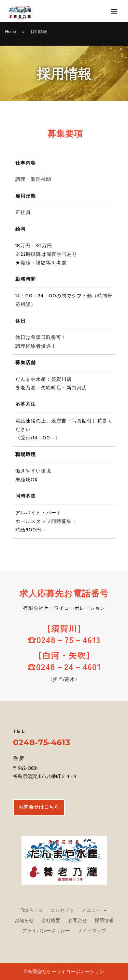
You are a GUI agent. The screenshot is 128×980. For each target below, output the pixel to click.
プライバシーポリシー (46, 930)
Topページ (32, 910)
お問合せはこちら (39, 807)
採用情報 (104, 920)
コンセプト (62, 910)
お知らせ (24, 920)
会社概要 (51, 920)
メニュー (91, 910)
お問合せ (77, 920)
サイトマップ (92, 930)
